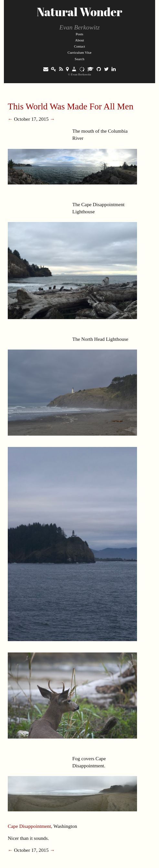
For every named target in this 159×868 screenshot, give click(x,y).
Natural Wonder (80, 12)
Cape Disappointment (29, 826)
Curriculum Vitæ (79, 52)
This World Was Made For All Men (71, 106)
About (79, 40)
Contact (79, 46)
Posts (79, 34)
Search (79, 59)
